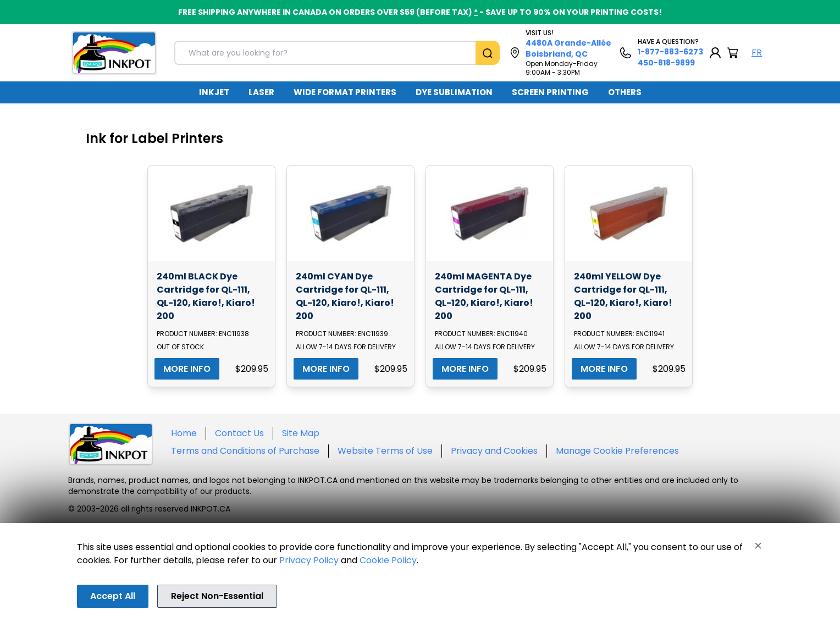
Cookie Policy (388, 560)
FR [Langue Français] (757, 53)
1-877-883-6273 (670, 52)
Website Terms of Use (385, 451)
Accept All (113, 596)
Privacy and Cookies (494, 451)
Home (184, 433)
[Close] (758, 546)
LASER (261, 92)
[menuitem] (214, 92)
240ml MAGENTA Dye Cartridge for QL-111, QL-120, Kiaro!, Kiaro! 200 (484, 296)
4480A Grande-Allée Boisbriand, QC (568, 48)
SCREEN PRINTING (550, 92)
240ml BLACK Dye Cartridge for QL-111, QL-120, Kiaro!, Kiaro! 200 (206, 296)
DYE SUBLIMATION (454, 92)
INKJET (214, 92)
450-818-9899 (666, 63)
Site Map (301, 433)
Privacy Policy (309, 560)
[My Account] (715, 53)
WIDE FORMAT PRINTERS (345, 92)
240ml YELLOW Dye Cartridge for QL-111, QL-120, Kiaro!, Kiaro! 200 (623, 296)
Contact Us (239, 433)
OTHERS (625, 92)
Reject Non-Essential (217, 596)
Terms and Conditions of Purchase (245, 451)
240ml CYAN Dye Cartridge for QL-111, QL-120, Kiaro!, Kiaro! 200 (345, 296)
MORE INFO (187, 369)
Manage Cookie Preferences (617, 451)
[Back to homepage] (114, 53)
